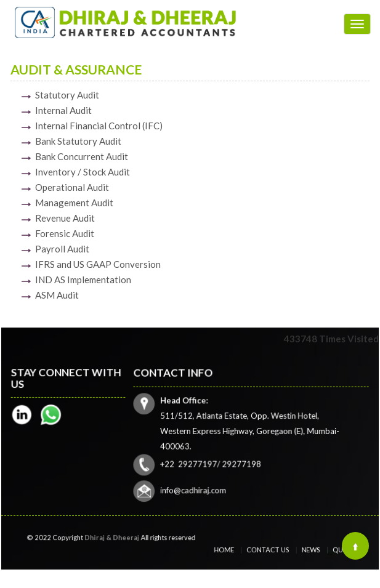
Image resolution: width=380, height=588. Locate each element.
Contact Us (271, 550)
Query (330, 550)
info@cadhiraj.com (195, 488)
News (304, 550)
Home (236, 550)
